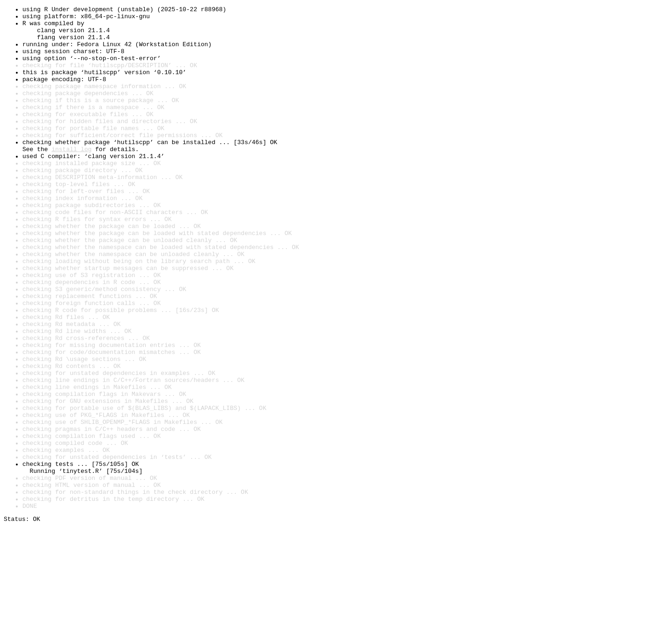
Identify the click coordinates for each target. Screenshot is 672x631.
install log (71, 178)
